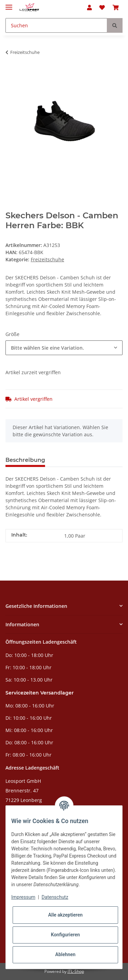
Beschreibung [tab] (25, 460)
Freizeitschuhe (47, 259)
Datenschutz (55, 897)
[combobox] (64, 348)
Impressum (23, 897)
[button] (89, 8)
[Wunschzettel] (102, 8)
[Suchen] (56, 25)
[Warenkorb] (116, 8)
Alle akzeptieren (65, 915)
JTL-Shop (76, 971)
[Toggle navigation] (9, 4)
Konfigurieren (65, 935)
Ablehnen (65, 954)
